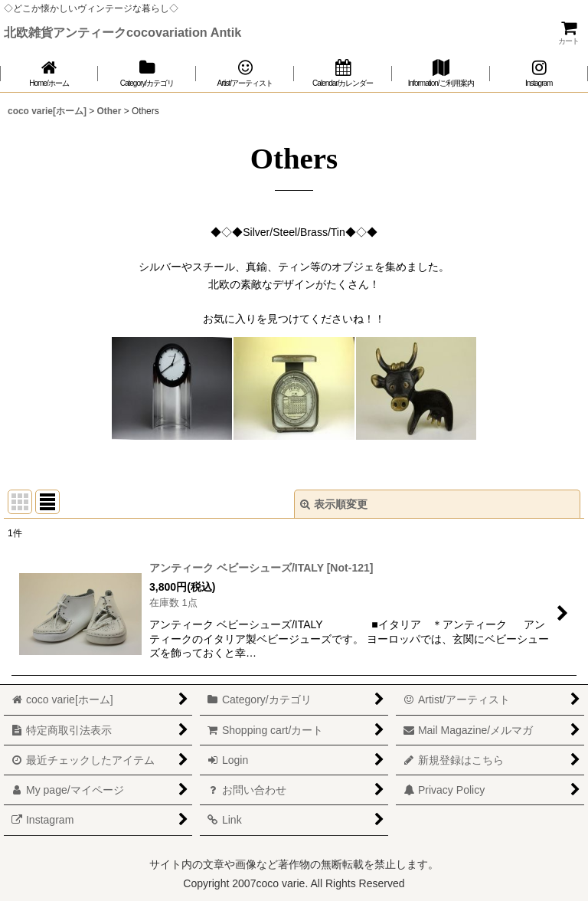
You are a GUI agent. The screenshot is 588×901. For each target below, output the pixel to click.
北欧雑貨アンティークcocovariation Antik (122, 32)
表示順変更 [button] (334, 504)
